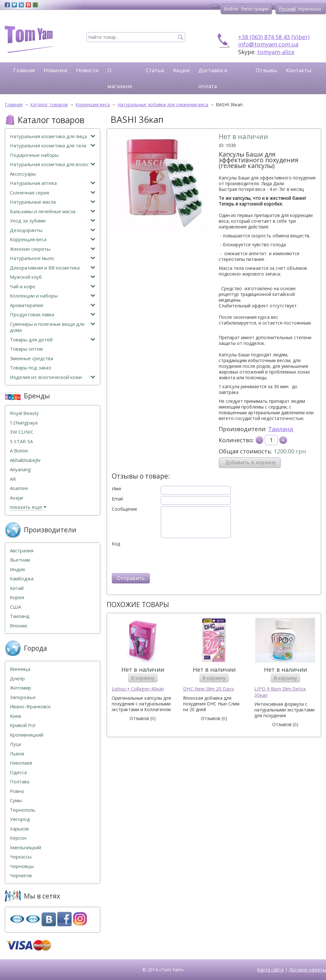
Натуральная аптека (53, 183)
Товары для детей (53, 340)
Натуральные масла (53, 202)
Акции (181, 70)
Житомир (21, 688)
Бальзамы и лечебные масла (53, 211)
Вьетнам (20, 560)
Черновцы (22, 866)
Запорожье (23, 697)
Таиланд (281, 429)
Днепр (17, 679)
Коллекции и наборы (53, 296)
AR (13, 479)
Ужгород (20, 819)
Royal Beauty (24, 413)
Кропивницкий (27, 735)
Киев (15, 716)
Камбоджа (22, 579)
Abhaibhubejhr (25, 460)
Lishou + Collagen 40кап (138, 689)
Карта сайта (270, 970)
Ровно (17, 791)
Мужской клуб (53, 277)
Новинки (56, 70)
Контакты (299, 70)
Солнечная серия (53, 193)
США (15, 607)
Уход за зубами (53, 221)
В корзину (143, 678)
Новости (87, 70)
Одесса (18, 772)
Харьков (19, 829)
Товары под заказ (30, 368)
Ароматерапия (53, 305)
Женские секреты (53, 249)
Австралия (22, 551)
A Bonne (19, 451)
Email (117, 499)
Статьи (155, 70)
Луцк (16, 744)
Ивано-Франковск (30, 707)
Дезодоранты (53, 230)
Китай (17, 588)
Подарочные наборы (34, 155)
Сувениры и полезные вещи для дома (53, 327)
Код (116, 544)
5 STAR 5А (21, 441)
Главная (24, 70)
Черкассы (21, 857)
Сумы (16, 800)
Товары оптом (26, 349)
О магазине (120, 78)
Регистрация (255, 9)
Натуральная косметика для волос (53, 164)
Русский (287, 9)
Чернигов (21, 875)
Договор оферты (307, 970)
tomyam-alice (276, 52)
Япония (18, 626)
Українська (309, 9)
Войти (231, 9)
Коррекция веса (53, 239)
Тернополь (23, 810)
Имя (116, 489)
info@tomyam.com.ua (268, 44)
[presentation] (160, 559)
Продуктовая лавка (53, 315)
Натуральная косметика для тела (53, 146)
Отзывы (266, 70)
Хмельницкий (25, 847)
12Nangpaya (24, 423)
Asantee (19, 488)
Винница (20, 669)
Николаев (21, 763)
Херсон (18, 838)
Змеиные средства (32, 358)
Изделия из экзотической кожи (53, 377)
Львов (17, 754)
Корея (17, 597)
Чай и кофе (53, 287)
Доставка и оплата (213, 78)
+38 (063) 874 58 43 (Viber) (274, 37)
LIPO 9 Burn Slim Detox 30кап (280, 692)
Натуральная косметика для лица (53, 136)
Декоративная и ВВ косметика (53, 268)
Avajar (17, 498)
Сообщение (124, 509)
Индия (17, 569)
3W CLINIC (22, 432)
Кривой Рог (23, 725)
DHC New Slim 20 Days (209, 689)
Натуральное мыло (53, 258)
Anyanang (20, 469)
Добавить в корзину (251, 462)
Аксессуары (23, 174)
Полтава (20, 782)
